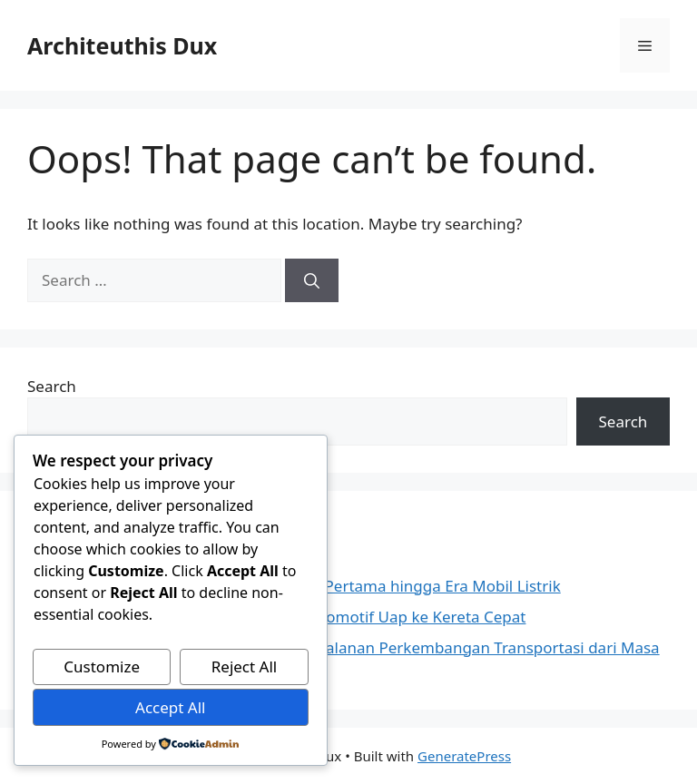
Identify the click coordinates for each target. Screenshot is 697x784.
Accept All (170, 707)
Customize (102, 666)
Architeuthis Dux (122, 45)
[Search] (312, 280)
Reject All (245, 666)
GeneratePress (464, 756)
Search (52, 386)
